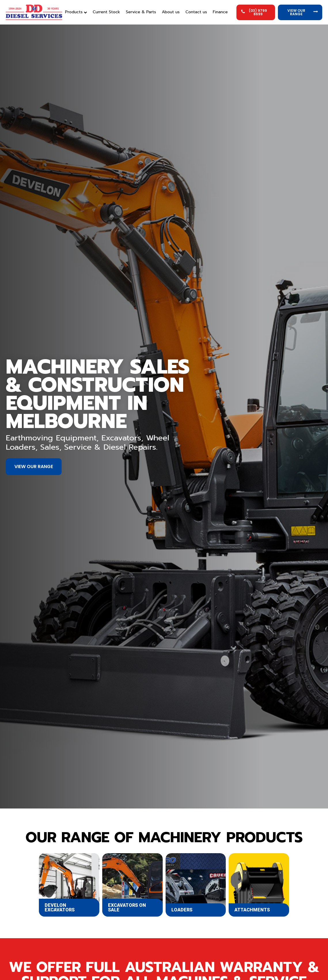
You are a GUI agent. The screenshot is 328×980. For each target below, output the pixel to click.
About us (171, 12)
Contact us (196, 12)
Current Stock (106, 12)
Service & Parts (141, 12)
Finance (220, 12)
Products (76, 12)
